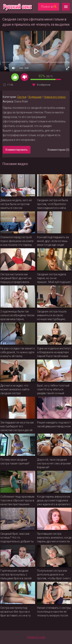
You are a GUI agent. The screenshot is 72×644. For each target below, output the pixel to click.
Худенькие (35, 97)
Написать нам (36, 637)
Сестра (22, 97)
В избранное (44, 85)
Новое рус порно (55, 97)
